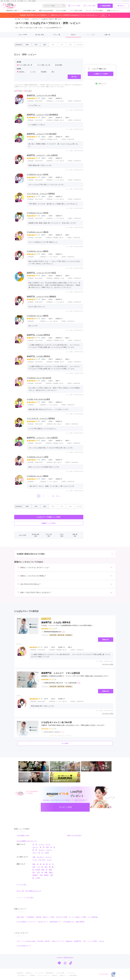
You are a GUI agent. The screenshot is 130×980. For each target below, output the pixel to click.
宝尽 (38, 872)
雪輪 (46, 872)
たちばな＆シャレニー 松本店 (38, 174)
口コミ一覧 (20, 891)
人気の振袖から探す (29, 11)
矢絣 (41, 875)
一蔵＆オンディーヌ (57, 941)
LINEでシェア (101, 84)
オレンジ (35, 847)
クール (35, 860)
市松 (52, 875)
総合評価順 (57, 65)
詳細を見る (106, 640)
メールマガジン (71, 973)
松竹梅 (38, 870)
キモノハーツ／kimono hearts (26, 941)
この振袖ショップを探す (101, 74)
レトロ (49, 860)
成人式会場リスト (23, 975)
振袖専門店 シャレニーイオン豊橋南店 (41, 296)
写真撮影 (42, 72)
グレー (35, 853)
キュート (49, 857)
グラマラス (42, 860)
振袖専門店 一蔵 (80, 941)
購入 (52, 72)
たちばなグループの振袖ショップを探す (49, 517)
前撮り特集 (20, 917)
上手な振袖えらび (68, 922)
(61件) (53, 680)
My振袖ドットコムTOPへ (49, 523)
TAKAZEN (40, 941)
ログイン (121, 6)
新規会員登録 (105, 6)
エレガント (41, 857)
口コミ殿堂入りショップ (33, 891)
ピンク (48, 844)
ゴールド (41, 850)
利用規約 (33, 975)
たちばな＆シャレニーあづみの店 (39, 378)
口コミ (73, 35)
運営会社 (55, 975)
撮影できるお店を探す (46, 11)
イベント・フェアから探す (94, 11)
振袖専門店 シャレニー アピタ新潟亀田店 (42, 115)
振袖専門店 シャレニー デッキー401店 (41, 95)
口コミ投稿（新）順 (24, 65)
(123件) (53, 629)
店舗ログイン (63, 975)
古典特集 (38, 917)
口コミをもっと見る (108, 664)
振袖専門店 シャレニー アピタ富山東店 (42, 134)
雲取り (51, 872)
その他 (47, 853)
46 (53, 496)
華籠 (50, 870)
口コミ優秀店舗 (93, 917)
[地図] (64, 632)
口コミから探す (61, 11)
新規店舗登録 (73, 975)
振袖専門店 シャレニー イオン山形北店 (42, 155)
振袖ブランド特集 (49, 917)
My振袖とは (29, 973)
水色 (47, 847)
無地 (34, 864)
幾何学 (46, 875)
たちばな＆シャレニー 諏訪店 (38, 232)
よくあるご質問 (89, 6)
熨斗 (34, 872)
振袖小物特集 (80, 922)
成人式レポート (43, 922)
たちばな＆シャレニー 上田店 (38, 457)
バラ (38, 867)
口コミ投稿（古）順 (42, 65)
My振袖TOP (20, 973)
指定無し (21, 72)
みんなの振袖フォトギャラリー (27, 922)
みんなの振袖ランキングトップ (27, 841)
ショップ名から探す (76, 11)
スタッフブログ (39, 973)
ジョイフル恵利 (92, 941)
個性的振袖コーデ (55, 922)
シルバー (49, 850)
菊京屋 (47, 941)
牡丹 (34, 867)
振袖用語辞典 (49, 973)
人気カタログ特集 (62, 917)
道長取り (35, 875)
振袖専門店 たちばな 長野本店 (38, 335)
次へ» (58, 496)
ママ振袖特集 (30, 917)
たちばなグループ (35, 19)
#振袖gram (69, 941)
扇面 (43, 870)
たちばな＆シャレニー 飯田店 (38, 251)
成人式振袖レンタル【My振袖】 (22, 19)
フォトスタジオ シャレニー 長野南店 (41, 194)
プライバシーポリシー (44, 975)
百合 (46, 867)
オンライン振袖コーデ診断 (77, 917)
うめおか (101, 941)
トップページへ (126, 1)
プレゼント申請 (74, 6)
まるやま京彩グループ (24, 946)
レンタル (32, 72)
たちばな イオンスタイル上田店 (38, 399)
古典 (34, 857)
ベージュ (41, 844)
